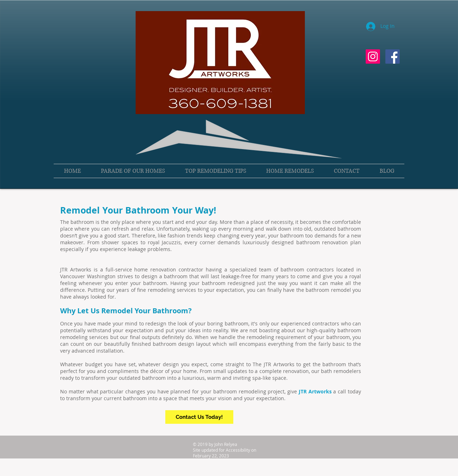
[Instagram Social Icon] (373, 57)
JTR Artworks (315, 391)
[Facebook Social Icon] (393, 57)
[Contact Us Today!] (199, 417)
